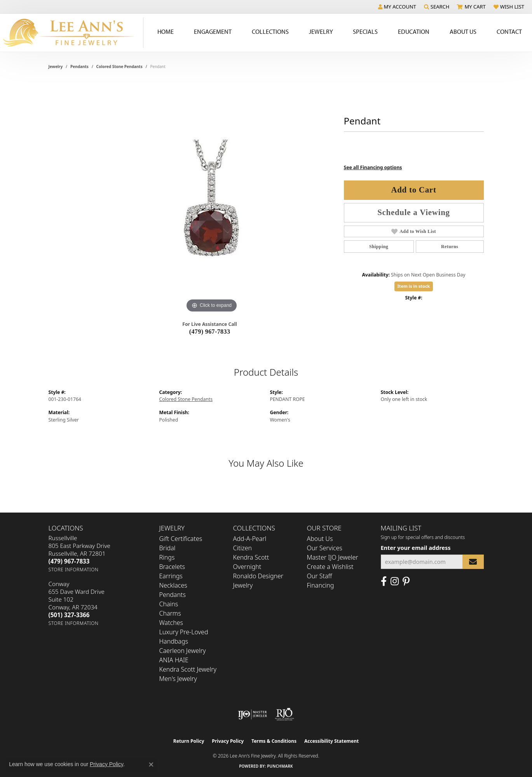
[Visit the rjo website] (284, 714)
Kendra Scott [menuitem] (251, 557)
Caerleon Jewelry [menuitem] (183, 651)
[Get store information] (74, 570)
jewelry (56, 66)
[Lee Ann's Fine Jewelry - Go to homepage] (72, 33)
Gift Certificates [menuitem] (181, 539)
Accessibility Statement (331, 741)
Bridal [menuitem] (167, 548)
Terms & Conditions (274, 741)
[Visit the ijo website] (252, 714)
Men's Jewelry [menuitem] (178, 679)
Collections (270, 31)
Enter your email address (416, 548)
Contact (509, 31)
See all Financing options (373, 167)
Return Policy (189, 741)
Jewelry (321, 31)
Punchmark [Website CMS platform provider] (280, 766)
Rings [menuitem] (167, 557)
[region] (212, 198)
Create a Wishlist (330, 567)
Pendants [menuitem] (173, 595)
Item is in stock (414, 286)
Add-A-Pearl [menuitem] (250, 539)
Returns (450, 247)
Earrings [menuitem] (171, 576)
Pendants (79, 66)
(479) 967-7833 (210, 332)
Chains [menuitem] (169, 604)
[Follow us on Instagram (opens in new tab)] (395, 581)
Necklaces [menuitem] (173, 585)
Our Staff (320, 576)
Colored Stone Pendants (119, 66)
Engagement (213, 31)
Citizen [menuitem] (243, 548)
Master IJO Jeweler (333, 557)
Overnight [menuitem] (247, 567)
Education (414, 31)
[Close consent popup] (151, 765)
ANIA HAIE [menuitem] (174, 660)
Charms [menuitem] (170, 613)
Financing (321, 585)
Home (166, 31)
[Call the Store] (69, 561)
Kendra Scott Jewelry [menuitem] (188, 669)
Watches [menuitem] (171, 623)
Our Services (325, 548)
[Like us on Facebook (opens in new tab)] (384, 581)
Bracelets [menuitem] (172, 567)
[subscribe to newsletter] (473, 562)
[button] (397, 7)
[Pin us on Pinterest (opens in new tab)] (406, 581)
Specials (365, 31)
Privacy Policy (228, 741)
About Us (463, 31)
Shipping (379, 247)
